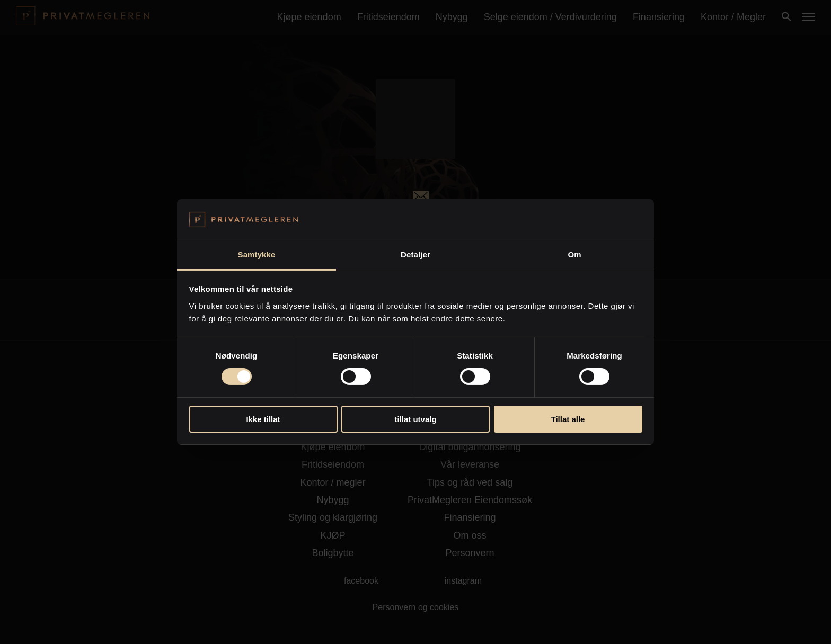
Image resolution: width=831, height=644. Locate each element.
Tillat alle (568, 419)
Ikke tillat (263, 419)
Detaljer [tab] (415, 254)
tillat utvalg (415, 419)
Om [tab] (574, 254)
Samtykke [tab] (257, 254)
